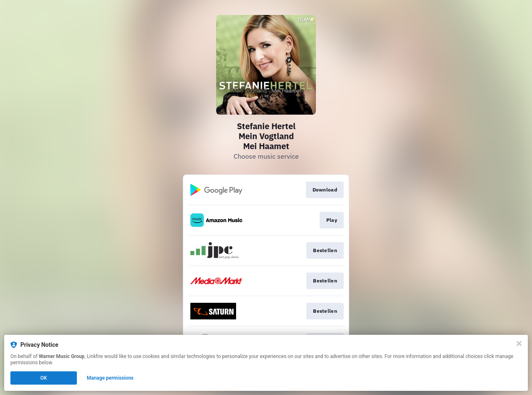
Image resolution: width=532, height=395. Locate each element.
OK (44, 378)
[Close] (519, 343)
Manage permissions (110, 378)
